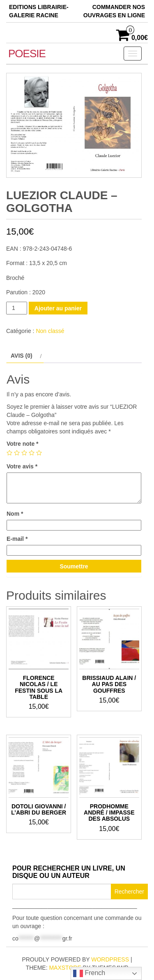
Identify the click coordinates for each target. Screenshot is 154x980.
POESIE (27, 54)
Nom (15, 514)
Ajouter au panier (58, 308)
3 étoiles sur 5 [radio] (24, 453)
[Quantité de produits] (17, 308)
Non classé (50, 331)
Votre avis (22, 466)
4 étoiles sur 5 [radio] (32, 453)
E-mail (17, 539)
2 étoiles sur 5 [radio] (17, 453)
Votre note (23, 444)
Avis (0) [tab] (22, 356)
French (89, 973)
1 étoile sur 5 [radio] (9, 453)
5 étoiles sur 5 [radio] (39, 453)
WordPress (110, 959)
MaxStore (65, 968)
